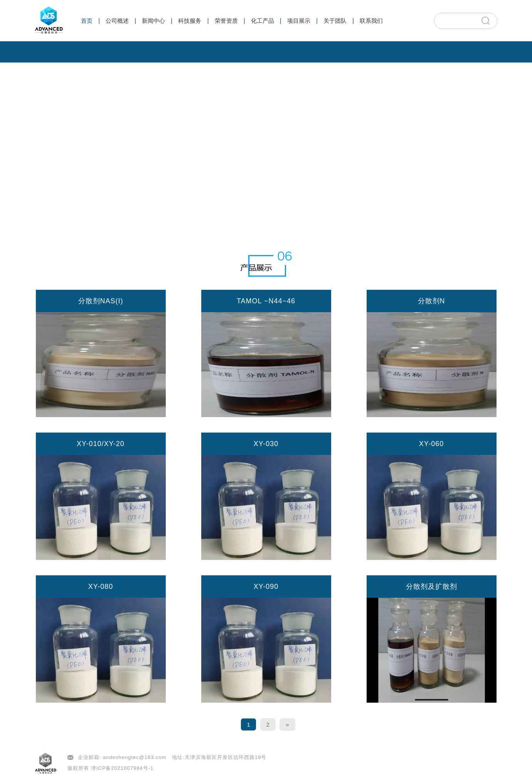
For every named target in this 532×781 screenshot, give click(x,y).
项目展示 (299, 21)
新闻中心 (153, 21)
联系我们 (371, 21)
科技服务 (190, 21)
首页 (87, 21)
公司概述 (117, 21)
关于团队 (335, 21)
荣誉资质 (226, 21)
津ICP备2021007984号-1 (122, 768)
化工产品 (263, 21)
